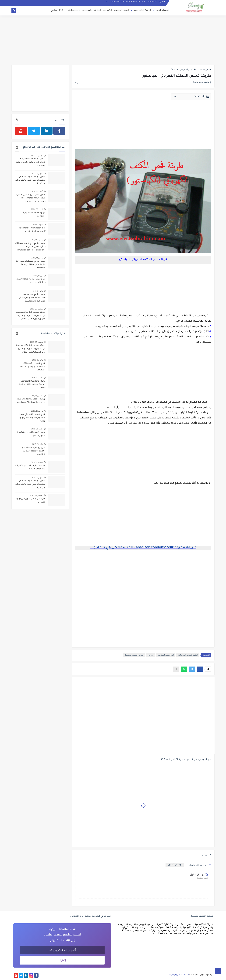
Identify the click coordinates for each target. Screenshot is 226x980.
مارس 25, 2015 (37, 411)
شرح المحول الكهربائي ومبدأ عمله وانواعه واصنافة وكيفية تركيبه (32, 418)
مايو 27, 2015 (38, 276)
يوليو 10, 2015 (38, 360)
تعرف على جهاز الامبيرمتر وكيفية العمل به (31, 501)
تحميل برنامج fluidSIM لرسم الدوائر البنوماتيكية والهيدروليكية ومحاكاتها (31, 162)
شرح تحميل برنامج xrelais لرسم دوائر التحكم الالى (31, 281)
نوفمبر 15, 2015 (37, 156)
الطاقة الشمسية (92, 11)
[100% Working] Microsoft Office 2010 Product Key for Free (32, 385)
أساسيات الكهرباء (166, 655)
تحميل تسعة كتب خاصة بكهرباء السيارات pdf (31, 434)
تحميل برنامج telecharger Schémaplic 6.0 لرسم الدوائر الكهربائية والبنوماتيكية (32, 298)
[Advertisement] (113, 40)
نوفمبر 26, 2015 (37, 462)
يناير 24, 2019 (38, 291)
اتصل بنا (142, 2)
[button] (200, 669)
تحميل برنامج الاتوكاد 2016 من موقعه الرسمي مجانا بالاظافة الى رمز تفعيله (30, 180)
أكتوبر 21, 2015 (37, 429)
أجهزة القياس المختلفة (183, 70)
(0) (78, 83)
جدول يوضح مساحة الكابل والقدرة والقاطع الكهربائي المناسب (33, 451)
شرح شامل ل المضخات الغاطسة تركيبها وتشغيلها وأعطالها (33, 367)
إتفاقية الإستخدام (113, 2)
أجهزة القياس (122, 11)
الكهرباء (108, 11)
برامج (54, 11)
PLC (61, 11)
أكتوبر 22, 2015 (37, 173)
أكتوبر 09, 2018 (37, 191)
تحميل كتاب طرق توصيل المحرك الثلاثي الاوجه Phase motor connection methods (31, 198)
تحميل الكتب (162, 11)
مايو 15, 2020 (38, 224)
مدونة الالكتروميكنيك (179, 975)
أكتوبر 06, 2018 (37, 378)
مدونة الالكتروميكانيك (134, 655)
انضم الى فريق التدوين (156, 2)
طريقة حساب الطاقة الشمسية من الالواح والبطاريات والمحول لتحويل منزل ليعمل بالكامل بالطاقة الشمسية (31, 316)
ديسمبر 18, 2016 (37, 240)
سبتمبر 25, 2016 (37, 309)
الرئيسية (206, 70)
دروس (151, 655)
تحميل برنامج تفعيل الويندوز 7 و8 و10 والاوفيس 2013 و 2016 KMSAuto (31, 265)
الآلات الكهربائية (142, 11)
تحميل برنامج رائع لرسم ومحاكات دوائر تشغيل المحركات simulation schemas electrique (30, 247)
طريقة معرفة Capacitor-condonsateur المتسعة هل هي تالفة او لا (143, 548)
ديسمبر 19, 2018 (37, 396)
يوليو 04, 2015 (38, 444)
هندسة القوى (73, 11)
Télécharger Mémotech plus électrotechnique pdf (32, 230)
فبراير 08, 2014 (37, 209)
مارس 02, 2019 (37, 258)
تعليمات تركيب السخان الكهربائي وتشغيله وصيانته (30, 467)
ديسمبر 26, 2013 (37, 495)
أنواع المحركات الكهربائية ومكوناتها (34, 214)
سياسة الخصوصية (129, 2)
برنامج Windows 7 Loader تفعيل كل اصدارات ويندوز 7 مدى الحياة (31, 401)
